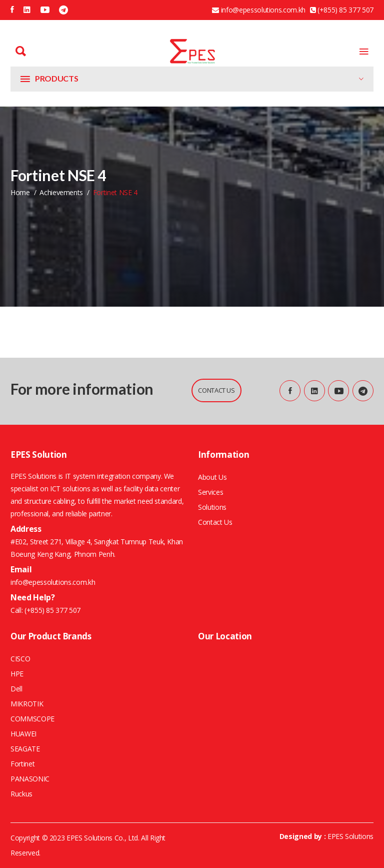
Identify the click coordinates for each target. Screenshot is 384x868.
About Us (212, 477)
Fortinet (22, 764)
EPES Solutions (350, 836)
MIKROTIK (27, 704)
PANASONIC (30, 779)
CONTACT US (216, 390)
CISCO (20, 659)
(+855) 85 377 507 (51, 610)
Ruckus (21, 794)
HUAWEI (23, 734)
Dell (16, 689)
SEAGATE (25, 749)
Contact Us (215, 522)
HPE (17, 674)
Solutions (212, 507)
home (20, 192)
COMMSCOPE (32, 719)
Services (210, 492)
